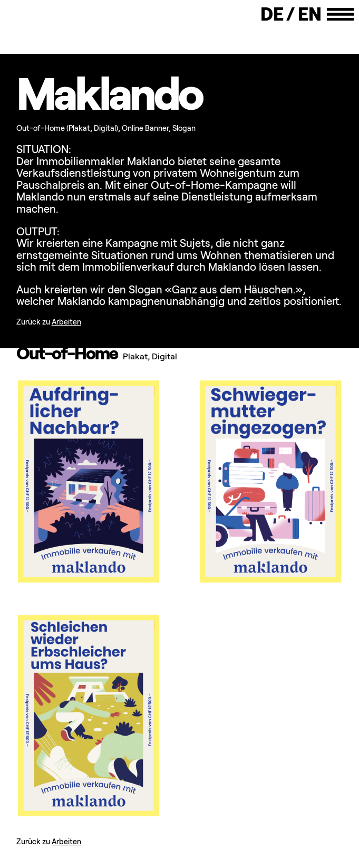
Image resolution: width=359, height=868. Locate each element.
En (310, 14)
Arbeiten (66, 322)
